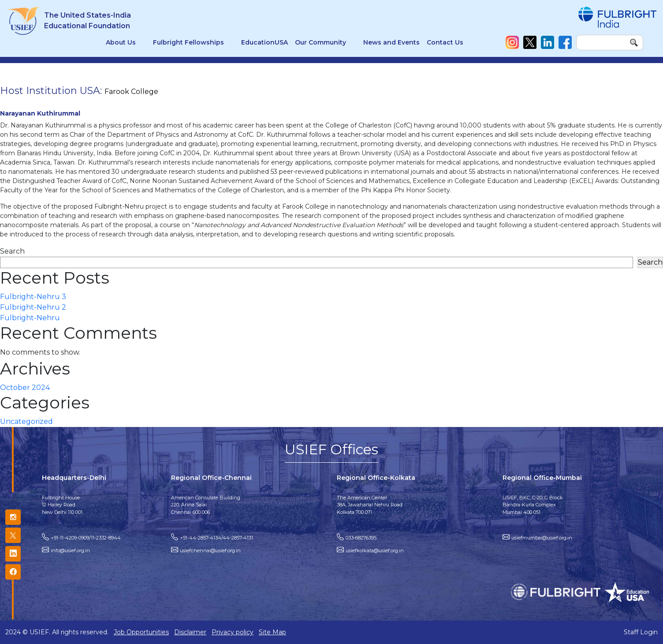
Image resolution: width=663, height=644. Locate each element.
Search (12, 251)
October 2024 (25, 388)
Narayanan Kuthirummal (40, 113)
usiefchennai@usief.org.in (210, 550)
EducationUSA (264, 42)
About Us (121, 42)
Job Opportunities (141, 632)
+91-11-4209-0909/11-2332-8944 (86, 538)
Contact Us (445, 42)
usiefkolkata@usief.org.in (375, 550)
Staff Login (641, 632)
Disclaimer (190, 632)
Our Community (320, 42)
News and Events (391, 42)
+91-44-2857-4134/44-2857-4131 (216, 538)
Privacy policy (233, 632)
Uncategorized (26, 421)
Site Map (272, 632)
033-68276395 (361, 538)
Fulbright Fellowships (188, 42)
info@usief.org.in (70, 550)
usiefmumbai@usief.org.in (542, 538)
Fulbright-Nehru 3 (33, 297)
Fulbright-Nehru (30, 318)
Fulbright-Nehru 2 (33, 307)
